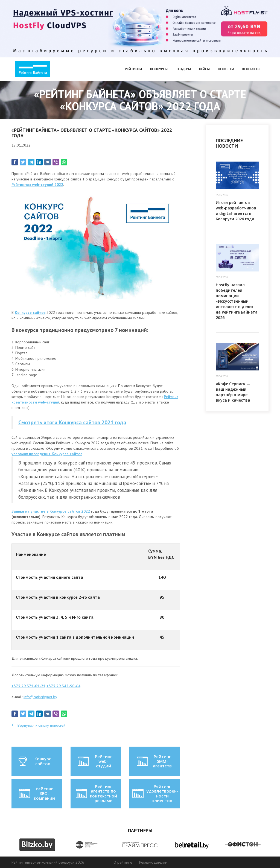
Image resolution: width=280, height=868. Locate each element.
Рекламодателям (153, 862)
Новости (226, 69)
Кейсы (204, 69)
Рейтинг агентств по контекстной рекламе (96, 793)
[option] (37, 845)
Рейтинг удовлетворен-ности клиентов (155, 793)
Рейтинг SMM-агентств (154, 761)
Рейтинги (133, 69)
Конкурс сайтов (34, 761)
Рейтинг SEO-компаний (37, 794)
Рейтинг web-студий (94, 761)
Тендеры (183, 69)
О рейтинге (123, 862)
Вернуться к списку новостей (41, 725)
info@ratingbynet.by (40, 697)
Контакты (251, 69)
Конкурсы (159, 69)
